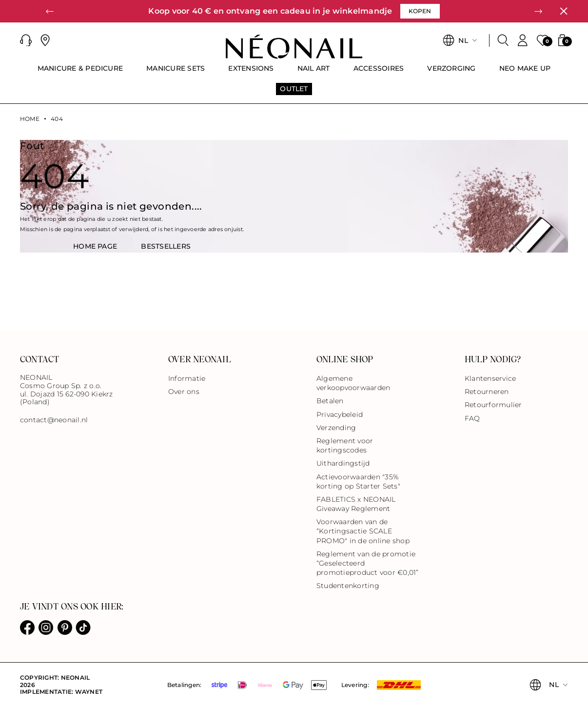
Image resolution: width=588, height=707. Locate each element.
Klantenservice (490, 378)
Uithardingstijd (343, 463)
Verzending (336, 428)
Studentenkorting (348, 586)
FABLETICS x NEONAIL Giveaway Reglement (356, 504)
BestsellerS (166, 246)
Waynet (89, 692)
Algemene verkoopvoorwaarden (353, 383)
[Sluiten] (564, 11)
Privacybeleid (340, 414)
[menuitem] (80, 73)
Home (30, 119)
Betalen (330, 401)
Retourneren (487, 392)
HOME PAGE (95, 246)
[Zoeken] (503, 40)
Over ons (184, 392)
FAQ (472, 418)
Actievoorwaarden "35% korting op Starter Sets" (358, 481)
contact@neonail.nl (54, 420)
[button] (50, 11)
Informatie (187, 378)
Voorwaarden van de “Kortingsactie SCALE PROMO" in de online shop (363, 531)
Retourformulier (493, 405)
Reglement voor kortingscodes (345, 445)
